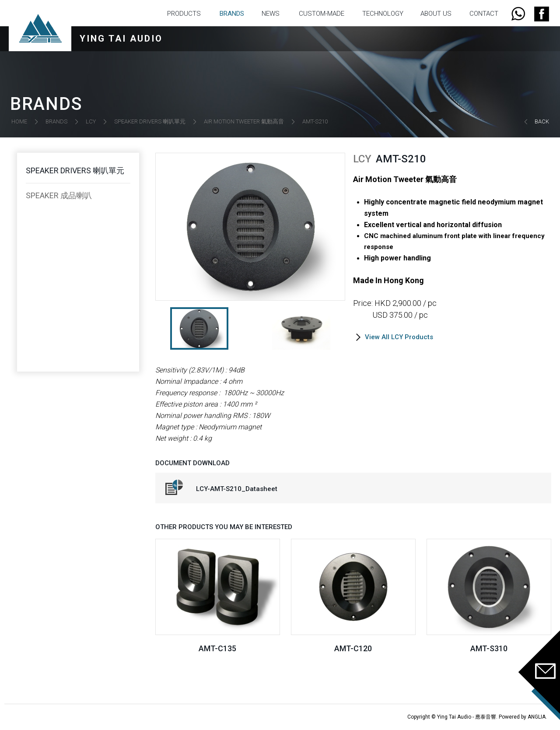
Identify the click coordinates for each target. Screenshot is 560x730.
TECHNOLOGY (383, 14)
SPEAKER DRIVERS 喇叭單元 (150, 121)
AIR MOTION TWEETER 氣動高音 (244, 121)
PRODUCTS (184, 14)
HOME (19, 121)
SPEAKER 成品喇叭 (59, 195)
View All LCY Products (399, 337)
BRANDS (232, 14)
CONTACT (484, 14)
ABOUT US (436, 14)
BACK (542, 121)
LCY (91, 121)
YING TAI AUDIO (121, 39)
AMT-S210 (315, 121)
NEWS (271, 14)
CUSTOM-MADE (322, 14)
